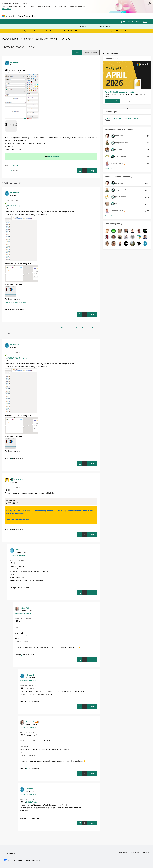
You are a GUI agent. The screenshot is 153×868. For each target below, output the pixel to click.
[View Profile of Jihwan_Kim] (19, 479)
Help (138, 22)
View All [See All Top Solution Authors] (109, 168)
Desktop (66, 38)
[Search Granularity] (87, 27)
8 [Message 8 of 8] (11, 309)
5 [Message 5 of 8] (27, 702)
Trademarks (146, 853)
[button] (77, 53)
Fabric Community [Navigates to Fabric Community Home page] (26, 16)
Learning (88, 16)
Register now (126, 31)
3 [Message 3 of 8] (17, 588)
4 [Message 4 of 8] (22, 655)
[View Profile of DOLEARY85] (25, 608)
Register (122, 22)
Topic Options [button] (90, 53)
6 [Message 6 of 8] (27, 769)
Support (97, 16)
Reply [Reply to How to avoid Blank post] (92, 171)
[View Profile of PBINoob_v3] (15, 62)
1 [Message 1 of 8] (11, 171)
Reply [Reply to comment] (92, 314)
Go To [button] (145, 22)
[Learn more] (112, 101)
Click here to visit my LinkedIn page (18, 519)
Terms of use (135, 853)
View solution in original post (16, 302)
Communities (69, 16)
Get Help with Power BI (46, 38)
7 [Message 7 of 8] (27, 818)
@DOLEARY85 (13, 206)
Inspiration (50, 16)
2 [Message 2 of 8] (11, 530)
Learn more (7, 9)
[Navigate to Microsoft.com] (8, 16)
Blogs (79, 16)
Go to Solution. (54, 156)
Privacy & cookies (122, 853)
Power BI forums (11, 38)
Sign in (131, 22)
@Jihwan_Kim (23, 206)
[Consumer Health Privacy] (32, 861)
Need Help (15, 165)
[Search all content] (123, 27)
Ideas (59, 16)
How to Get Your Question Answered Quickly (122, 118)
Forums (40, 16)
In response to (18, 555)
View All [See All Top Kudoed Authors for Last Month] (109, 215)
